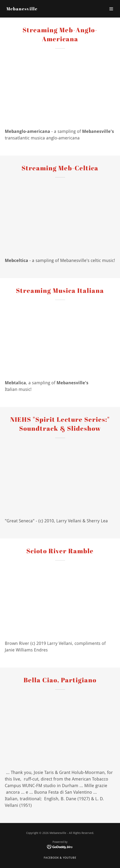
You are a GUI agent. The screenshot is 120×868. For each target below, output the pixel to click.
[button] (111, 9)
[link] (22, 9)
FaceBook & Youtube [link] (60, 858)
